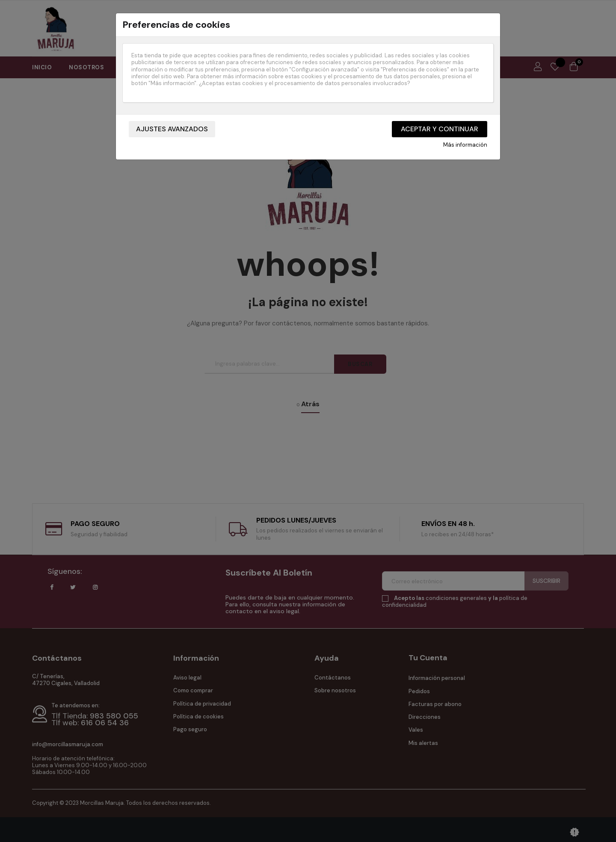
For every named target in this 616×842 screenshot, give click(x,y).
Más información (465, 145)
